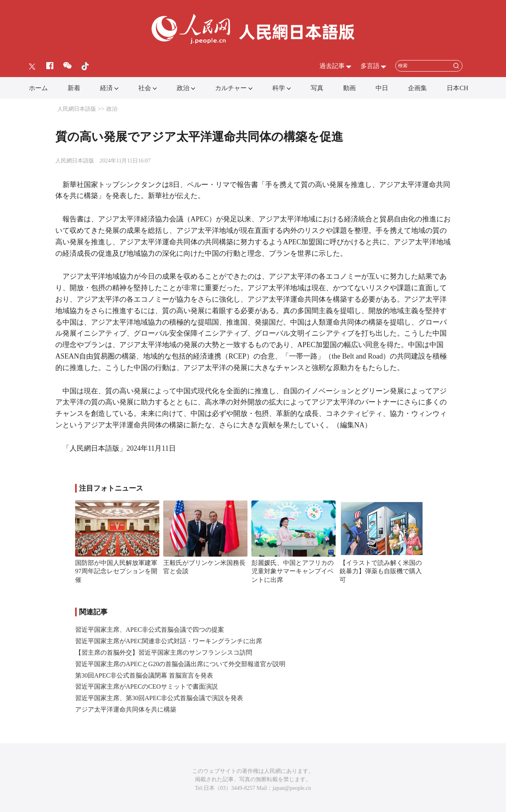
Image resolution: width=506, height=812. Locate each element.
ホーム (38, 88)
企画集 (417, 88)
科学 (279, 88)
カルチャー (231, 88)
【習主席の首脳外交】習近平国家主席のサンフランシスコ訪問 (164, 652)
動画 (349, 88)
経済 (106, 88)
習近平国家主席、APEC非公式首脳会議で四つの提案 (150, 630)
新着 (74, 88)
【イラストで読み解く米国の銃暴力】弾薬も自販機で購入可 (381, 571)
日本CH (457, 88)
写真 (317, 88)
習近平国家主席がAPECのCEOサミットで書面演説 (146, 686)
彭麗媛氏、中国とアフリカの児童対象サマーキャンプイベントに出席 (293, 571)
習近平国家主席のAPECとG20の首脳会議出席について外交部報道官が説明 (180, 664)
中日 (382, 88)
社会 (145, 88)
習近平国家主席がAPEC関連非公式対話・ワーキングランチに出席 (169, 641)
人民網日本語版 (77, 109)
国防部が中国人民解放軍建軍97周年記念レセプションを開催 (116, 571)
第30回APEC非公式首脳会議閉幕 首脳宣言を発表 (144, 675)
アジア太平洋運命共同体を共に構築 (126, 709)
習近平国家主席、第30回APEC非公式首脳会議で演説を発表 (159, 698)
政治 (183, 88)
